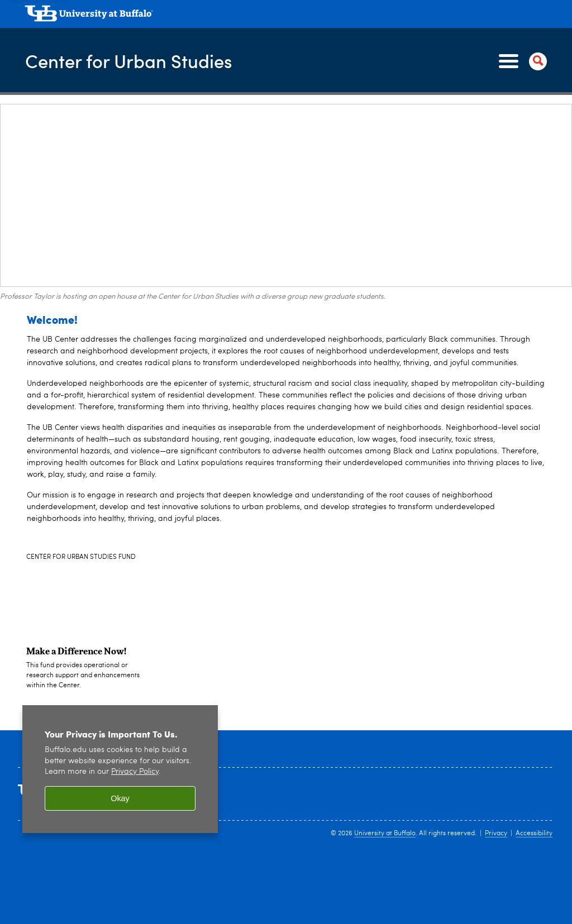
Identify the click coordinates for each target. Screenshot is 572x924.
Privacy (496, 834)
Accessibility (534, 834)
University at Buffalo (385, 834)
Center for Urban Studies (139, 60)
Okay (120, 798)
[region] (120, 769)
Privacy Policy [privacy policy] (135, 772)
